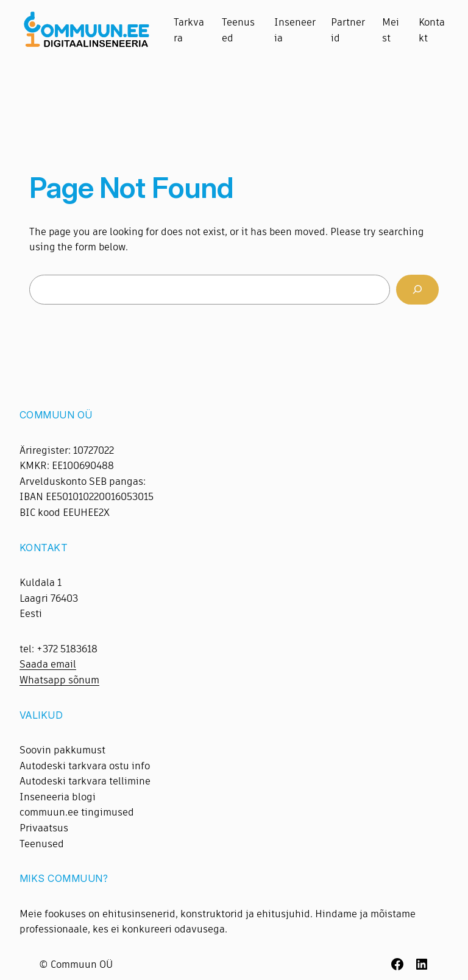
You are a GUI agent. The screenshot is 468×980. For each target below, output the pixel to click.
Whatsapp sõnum (59, 680)
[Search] (417, 290)
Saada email (48, 664)
